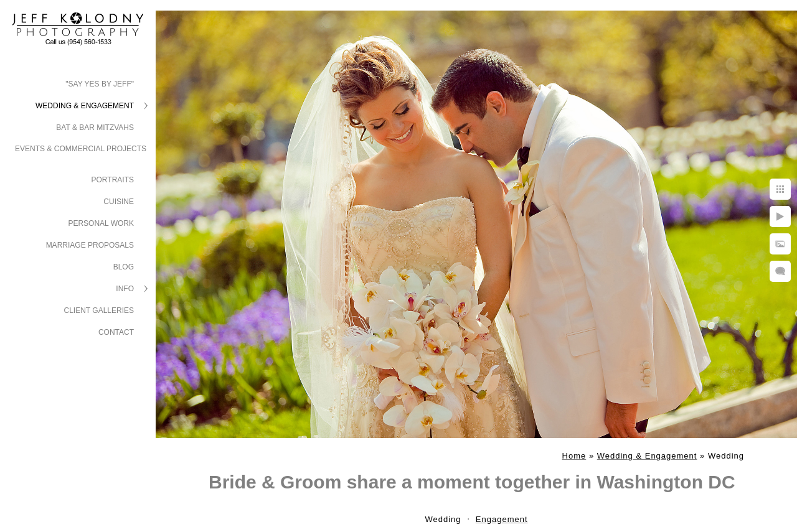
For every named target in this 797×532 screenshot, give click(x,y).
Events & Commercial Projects (81, 149)
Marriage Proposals (90, 245)
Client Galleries (99, 310)
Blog (124, 267)
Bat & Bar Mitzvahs (95, 128)
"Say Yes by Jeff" (100, 84)
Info (125, 289)
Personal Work (101, 223)
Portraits (113, 180)
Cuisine (119, 202)
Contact (116, 332)
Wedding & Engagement (85, 106)
